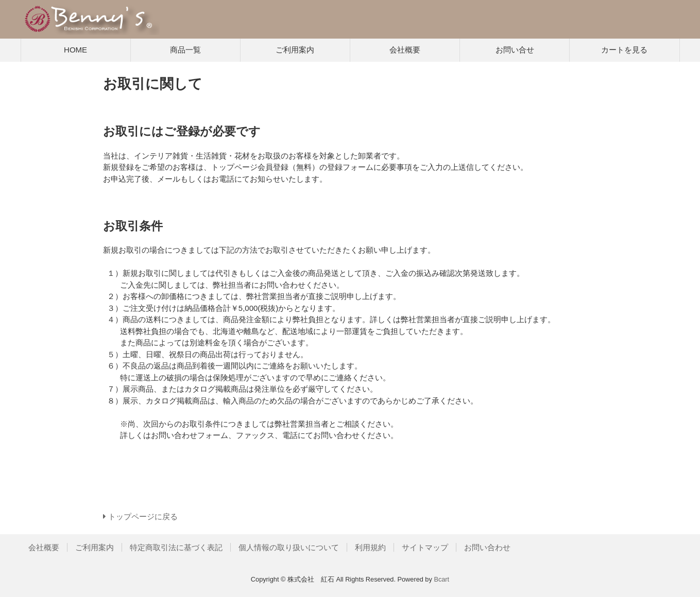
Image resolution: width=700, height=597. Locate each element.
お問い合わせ (487, 547)
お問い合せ (515, 50)
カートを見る (624, 50)
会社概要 (405, 50)
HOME (75, 50)
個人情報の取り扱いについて (289, 547)
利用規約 (370, 547)
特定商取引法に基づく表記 (176, 547)
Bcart (441, 579)
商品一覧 (185, 50)
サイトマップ (425, 547)
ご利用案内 (295, 50)
